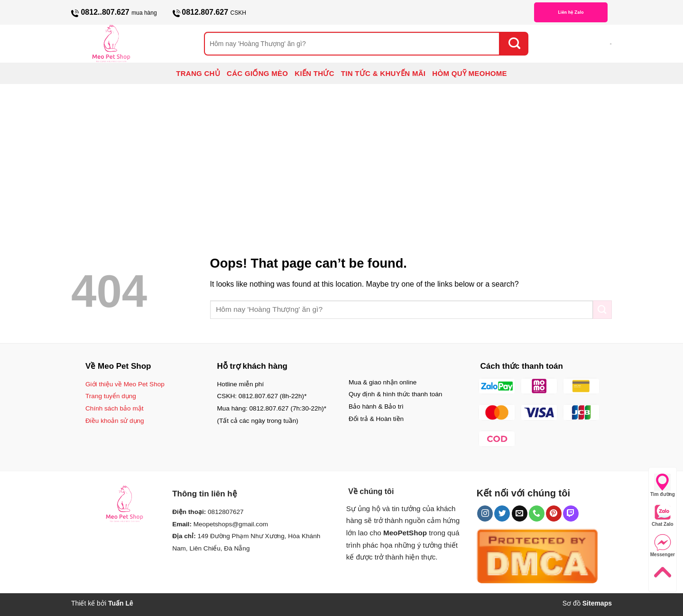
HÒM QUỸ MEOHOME (470, 73)
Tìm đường (663, 485)
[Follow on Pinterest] (554, 513)
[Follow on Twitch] (571, 513)
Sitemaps (597, 603)
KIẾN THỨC (314, 73)
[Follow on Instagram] (485, 513)
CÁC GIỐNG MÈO (257, 73)
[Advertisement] (341, 155)
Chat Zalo (663, 515)
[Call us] (537, 513)
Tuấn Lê (121, 603)
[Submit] (514, 44)
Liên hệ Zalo (571, 12)
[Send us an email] (520, 513)
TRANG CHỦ (198, 73)
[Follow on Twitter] (502, 513)
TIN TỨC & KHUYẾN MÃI (383, 73)
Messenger (663, 546)
